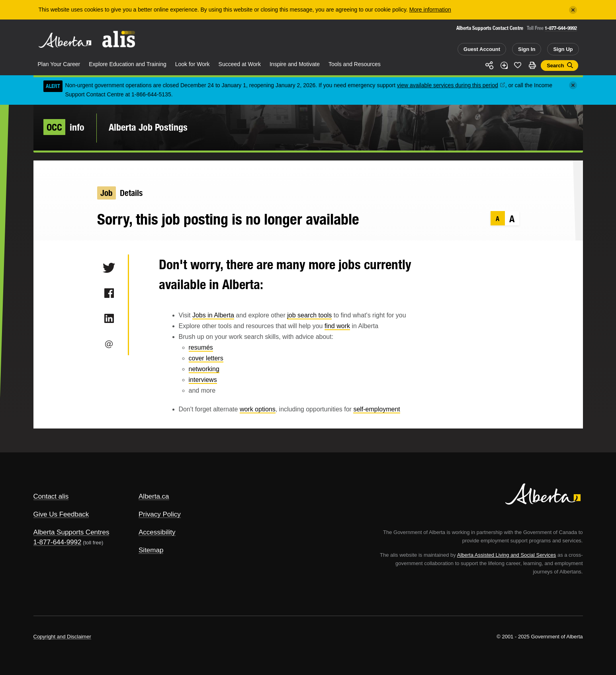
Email (109, 344)
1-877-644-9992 (561, 28)
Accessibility (157, 532)
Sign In (527, 49)
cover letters (206, 358)
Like (518, 65)
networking (204, 369)
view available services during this (451, 85)
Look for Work (193, 64)
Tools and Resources (355, 64)
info (64, 127)
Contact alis (51, 496)
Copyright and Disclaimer (62, 637)
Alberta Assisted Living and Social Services (507, 555)
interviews (203, 380)
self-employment (376, 409)
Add (504, 65)
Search (555, 66)
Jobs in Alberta (213, 315)
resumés (201, 347)
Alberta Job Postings (148, 127)
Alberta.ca (154, 496)
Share (490, 65)
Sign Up (563, 49)
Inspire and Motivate (295, 64)
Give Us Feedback (61, 514)
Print (532, 65)
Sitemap (151, 550)
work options (258, 409)
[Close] (573, 10)
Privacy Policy (160, 514)
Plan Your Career (59, 64)
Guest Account (482, 49)
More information (430, 10)
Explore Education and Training (128, 64)
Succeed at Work (240, 64)
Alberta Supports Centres (71, 532)
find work (337, 326)
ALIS (119, 39)
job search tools (309, 315)
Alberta (65, 40)
